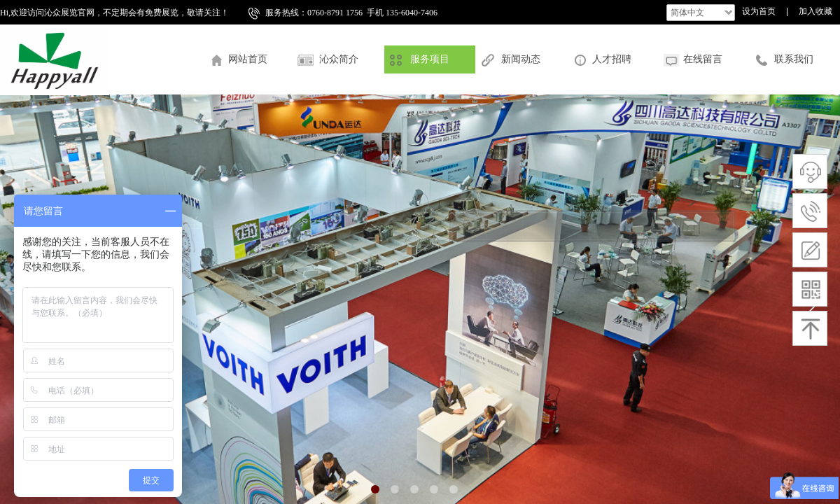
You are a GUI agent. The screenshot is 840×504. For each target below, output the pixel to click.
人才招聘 (612, 59)
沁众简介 (339, 59)
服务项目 (430, 59)
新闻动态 (521, 59)
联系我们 (794, 59)
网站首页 (248, 59)
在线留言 (703, 59)
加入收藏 (815, 11)
